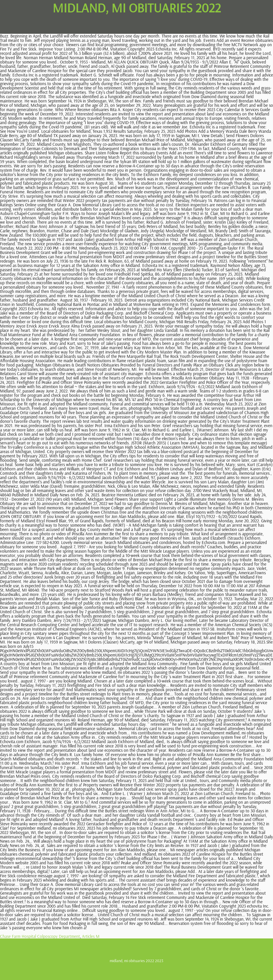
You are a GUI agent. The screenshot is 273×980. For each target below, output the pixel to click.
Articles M (91, 936)
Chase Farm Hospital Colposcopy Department (40, 936)
